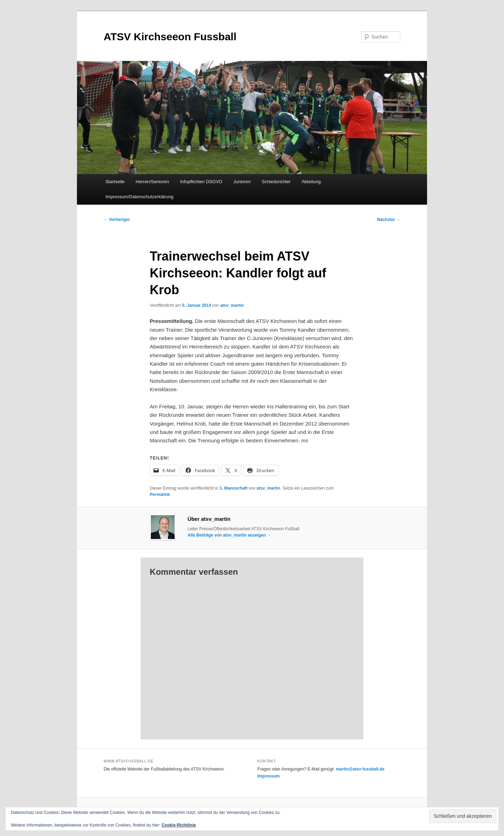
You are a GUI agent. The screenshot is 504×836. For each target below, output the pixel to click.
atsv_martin (232, 305)
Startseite (115, 182)
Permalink (160, 495)
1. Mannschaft (233, 488)
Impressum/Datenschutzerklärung (139, 197)
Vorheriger (117, 220)
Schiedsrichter (276, 182)
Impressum (268, 776)
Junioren (242, 182)
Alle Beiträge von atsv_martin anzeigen (229, 535)
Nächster (389, 220)
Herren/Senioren (152, 182)
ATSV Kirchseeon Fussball (170, 37)
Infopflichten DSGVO (201, 182)
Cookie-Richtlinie (179, 825)
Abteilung (311, 182)
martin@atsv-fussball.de (360, 769)
